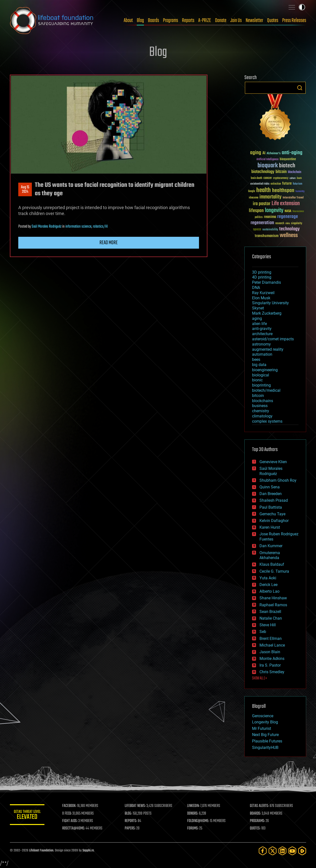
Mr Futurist (262, 728)
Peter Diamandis (267, 282)
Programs (170, 21)
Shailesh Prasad (274, 500)
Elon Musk (261, 298)
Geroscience (263, 716)
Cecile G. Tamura (274, 571)
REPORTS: (131, 821)
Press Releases (294, 21)
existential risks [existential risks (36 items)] (260, 184)
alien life (259, 324)
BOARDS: (255, 814)
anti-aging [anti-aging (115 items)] (292, 153)
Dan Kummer (271, 546)
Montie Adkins (272, 659)
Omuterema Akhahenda (270, 555)
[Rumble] (302, 851)
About (128, 21)
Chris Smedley (272, 672)
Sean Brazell (270, 612)
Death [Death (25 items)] (299, 178)
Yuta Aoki (268, 578)
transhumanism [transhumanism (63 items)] (267, 236)
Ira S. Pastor (270, 665)
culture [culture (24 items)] (293, 178)
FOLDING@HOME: (198, 821)
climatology (262, 416)
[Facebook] (263, 851)
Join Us (236, 21)
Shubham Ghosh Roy (278, 480)
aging (257, 318)
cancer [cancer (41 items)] (268, 178)
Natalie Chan (271, 618)
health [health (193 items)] (264, 190)
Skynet (258, 308)
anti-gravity (262, 329)
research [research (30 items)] (280, 224)
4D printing (262, 277)
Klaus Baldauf (272, 564)
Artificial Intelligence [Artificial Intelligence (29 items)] (267, 160)
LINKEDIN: (194, 806)
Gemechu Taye (272, 514)
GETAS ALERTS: (259, 806)
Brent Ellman (271, 639)
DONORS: (193, 814)
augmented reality (268, 349)
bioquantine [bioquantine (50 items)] (288, 159)
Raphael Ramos (273, 605)
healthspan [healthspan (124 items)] (283, 191)
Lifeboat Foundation (41, 851)
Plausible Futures (267, 741)
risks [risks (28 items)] (288, 223)
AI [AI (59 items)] (264, 153)
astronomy (261, 344)
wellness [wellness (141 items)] (289, 236)
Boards (153, 21)
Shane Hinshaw (273, 598)
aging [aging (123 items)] (256, 153)
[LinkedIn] (282, 851)
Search (300, 88)
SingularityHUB (265, 748)
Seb (263, 632)
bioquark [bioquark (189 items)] (268, 166)
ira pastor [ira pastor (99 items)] (262, 204)
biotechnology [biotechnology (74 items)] (263, 172)
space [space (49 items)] (257, 229)
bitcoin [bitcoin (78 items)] (281, 172)
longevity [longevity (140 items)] (274, 211)
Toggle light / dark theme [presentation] (302, 7)
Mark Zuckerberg (267, 313)
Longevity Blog (265, 722)
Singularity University (270, 303)
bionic (257, 380)
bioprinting (261, 385)
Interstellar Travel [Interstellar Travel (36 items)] (293, 198)
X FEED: (67, 814)
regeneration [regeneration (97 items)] (262, 223)
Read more (109, 243)
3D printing (262, 272)
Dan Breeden (271, 494)
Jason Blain (270, 652)
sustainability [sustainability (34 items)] (270, 230)
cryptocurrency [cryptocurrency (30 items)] (281, 178)
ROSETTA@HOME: (74, 828)
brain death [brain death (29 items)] (257, 178)
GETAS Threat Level (27, 815)
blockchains (263, 401)
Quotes (273, 21)
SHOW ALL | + (260, 678)
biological (261, 375)
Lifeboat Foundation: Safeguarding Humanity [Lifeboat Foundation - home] (52, 21)
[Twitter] (273, 851)
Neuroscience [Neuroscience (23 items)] (298, 212)
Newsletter (254, 21)
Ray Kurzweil (263, 293)
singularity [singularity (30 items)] (297, 224)
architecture (262, 334)
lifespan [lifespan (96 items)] (256, 211)
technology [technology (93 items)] (289, 229)
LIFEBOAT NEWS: (135, 806)
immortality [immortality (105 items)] (270, 197)
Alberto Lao (269, 591)
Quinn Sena (270, 487)
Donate (221, 21)
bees (256, 359)
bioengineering (265, 370)
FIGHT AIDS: (70, 821)
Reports (188, 21)
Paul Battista (271, 507)
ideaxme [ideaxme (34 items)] (254, 198)
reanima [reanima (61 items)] (270, 217)
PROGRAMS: (257, 821)
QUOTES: (255, 828)
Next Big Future (265, 735)
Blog (140, 21)
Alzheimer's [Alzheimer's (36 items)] (274, 154)
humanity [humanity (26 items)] (300, 192)
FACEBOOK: (69, 806)
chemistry (261, 411)
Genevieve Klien (273, 462)
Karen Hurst (270, 527)
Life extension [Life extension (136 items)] (286, 204)
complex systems (267, 421)
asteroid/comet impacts (273, 339)
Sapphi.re (88, 851)
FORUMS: (193, 828)
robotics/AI (100, 227)
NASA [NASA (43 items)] (288, 211)
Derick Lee (268, 585)
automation (262, 354)
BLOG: (128, 814)
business (260, 406)
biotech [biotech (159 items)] (287, 166)
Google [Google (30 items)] (252, 191)
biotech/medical (266, 390)
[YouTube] (292, 851)
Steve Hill (268, 625)
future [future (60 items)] (287, 184)
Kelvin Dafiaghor (274, 521)
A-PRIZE (205, 21)
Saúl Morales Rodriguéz (47, 227)
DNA (256, 288)
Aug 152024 (25, 190)
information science (78, 227)
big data (259, 365)
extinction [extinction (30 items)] (276, 184)
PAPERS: (130, 828)
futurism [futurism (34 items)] (297, 184)
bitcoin (258, 396)
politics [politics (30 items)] (259, 217)
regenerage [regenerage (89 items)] (288, 217)
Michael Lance (272, 645)
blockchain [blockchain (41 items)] (295, 172)
